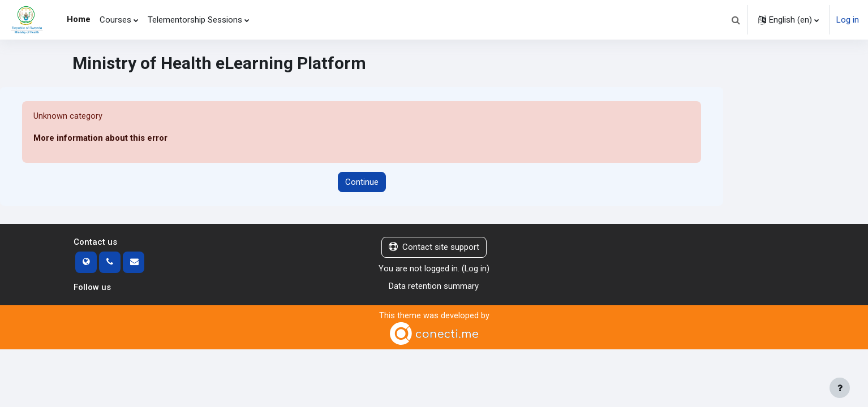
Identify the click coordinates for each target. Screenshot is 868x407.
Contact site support (434, 248)
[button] (736, 20)
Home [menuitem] (79, 19)
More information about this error (100, 138)
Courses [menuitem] (115, 20)
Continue (362, 182)
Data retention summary (434, 286)
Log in (848, 20)
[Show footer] (840, 388)
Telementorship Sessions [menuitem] (195, 20)
